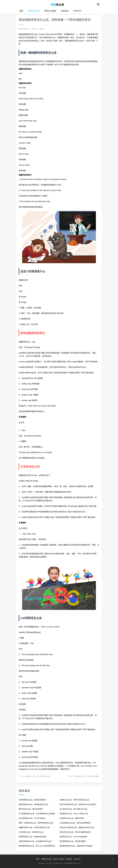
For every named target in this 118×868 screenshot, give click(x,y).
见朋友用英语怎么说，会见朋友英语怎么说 (35, 841)
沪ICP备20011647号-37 (72, 863)
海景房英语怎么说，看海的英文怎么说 (33, 804)
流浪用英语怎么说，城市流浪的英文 (32, 800)
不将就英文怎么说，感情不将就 (72, 818)
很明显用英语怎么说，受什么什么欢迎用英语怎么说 (37, 847)
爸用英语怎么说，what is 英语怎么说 (74, 814)
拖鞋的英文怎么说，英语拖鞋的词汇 (38, 776)
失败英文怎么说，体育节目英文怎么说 (74, 800)
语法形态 (65, 11)
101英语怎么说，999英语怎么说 (31, 832)
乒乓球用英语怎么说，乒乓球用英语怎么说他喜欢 (37, 814)
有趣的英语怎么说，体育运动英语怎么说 (34, 827)
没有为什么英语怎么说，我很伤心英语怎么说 (77, 827)
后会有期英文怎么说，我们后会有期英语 (75, 823)
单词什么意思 (50, 11)
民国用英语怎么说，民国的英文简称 (32, 837)
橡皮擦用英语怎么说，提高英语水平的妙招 (76, 846)
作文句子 (77, 11)
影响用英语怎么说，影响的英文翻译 (86, 776)
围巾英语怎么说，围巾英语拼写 (31, 809)
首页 (21, 11)
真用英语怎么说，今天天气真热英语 (73, 837)
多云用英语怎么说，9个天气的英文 (32, 818)
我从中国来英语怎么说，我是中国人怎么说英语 (78, 804)
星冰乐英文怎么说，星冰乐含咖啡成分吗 (75, 832)
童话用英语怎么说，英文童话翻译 (73, 841)
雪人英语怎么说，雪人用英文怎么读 (73, 809)
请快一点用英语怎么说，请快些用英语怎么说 (36, 823)
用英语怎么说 (34, 11)
